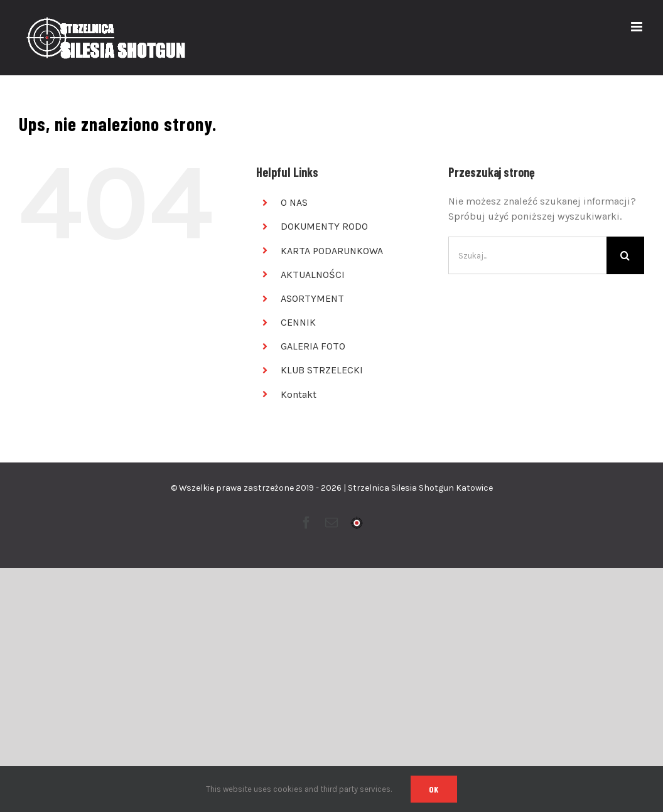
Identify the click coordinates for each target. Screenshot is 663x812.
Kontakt (299, 394)
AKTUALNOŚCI (313, 275)
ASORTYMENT (312, 298)
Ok (434, 789)
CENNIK (298, 322)
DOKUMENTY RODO (324, 226)
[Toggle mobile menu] (638, 27)
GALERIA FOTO (313, 346)
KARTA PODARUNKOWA (332, 251)
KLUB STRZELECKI (322, 370)
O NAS (294, 202)
